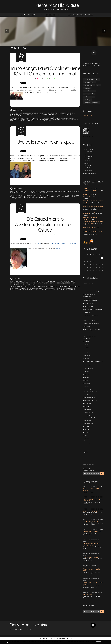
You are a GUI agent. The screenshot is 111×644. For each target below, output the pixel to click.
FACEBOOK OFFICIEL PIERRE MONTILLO (93, 504)
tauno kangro (20, 124)
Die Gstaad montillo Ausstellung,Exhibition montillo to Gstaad (45, 230)
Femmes (87, 343)
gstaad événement (54, 124)
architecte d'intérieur (18, 294)
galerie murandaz (27, 201)
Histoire (24, 120)
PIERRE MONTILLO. (28, 15)
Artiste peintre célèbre (92, 292)
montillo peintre (90, 91)
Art (86, 286)
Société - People (64, 120)
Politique (64, 288)
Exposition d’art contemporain (89, 339)
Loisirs (48, 288)
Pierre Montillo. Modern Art (92, 536)
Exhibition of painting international (48, 118)
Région (46, 120)
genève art (27, 126)
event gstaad (65, 124)
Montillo (87, 386)
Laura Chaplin (43, 98)
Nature (87, 389)
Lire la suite (87, 116)
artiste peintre (35, 202)
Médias (41, 120)
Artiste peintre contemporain (89, 296)
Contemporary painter (91, 316)
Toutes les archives (89, 175)
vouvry (17, 201)
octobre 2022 (88, 155)
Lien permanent (17, 116)
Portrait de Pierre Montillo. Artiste (92, 574)
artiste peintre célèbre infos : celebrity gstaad (43, 294)
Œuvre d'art (88, 448)
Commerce (87, 313)
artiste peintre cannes (59, 125)
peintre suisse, (90, 398)
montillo (45, 292)
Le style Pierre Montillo (91, 561)
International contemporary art (27, 198)
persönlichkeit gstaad (23, 292)
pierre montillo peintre (92, 79)
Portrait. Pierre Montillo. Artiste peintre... (91, 587)
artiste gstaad (66, 201)
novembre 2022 (88, 152)
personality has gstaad (32, 125)
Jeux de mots (89, 371)
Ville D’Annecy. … (88, 598)
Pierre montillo (90, 401)
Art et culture (89, 289)
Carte (86, 456)
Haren (94, 219)
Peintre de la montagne (92, 395)
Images (30, 120)
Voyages (87, 442)
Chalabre (86, 193)
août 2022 (87, 159)
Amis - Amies (23, 197)
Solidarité (88, 424)
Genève (18, 120)
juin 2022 (87, 162)
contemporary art (67, 294)
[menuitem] (28, 15)
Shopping (87, 418)
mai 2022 (87, 164)
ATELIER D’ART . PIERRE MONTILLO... (91, 494)
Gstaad (39, 249)
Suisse (72, 120)
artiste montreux (54, 201)
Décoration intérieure (92, 322)
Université (14, 121)
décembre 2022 (88, 150)
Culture (32, 118)
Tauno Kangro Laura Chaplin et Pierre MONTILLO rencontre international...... (45, 73)
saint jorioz (53, 120)
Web (86, 445)
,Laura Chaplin (73, 161)
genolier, (88, 354)
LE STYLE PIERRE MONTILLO (81, 15)
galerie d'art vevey (23, 202)
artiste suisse (24, 118)
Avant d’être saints (89, 227)
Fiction (87, 346)
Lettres (35, 120)
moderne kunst (62, 295)
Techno (87, 433)
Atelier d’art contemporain (93, 310)
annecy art (18, 126)
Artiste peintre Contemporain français (90, 300)
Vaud (20, 121)
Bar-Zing (93, 195)
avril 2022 (87, 166)
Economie (87, 328)
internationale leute (66, 292)
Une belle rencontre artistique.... (45, 147)
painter (21, 125)
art (98, 85)
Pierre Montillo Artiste (57, 5)
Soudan (85, 195)
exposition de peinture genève (41, 126)
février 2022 (88, 171)
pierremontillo (89, 85)
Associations (89, 307)
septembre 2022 (89, 157)
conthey (87, 100)
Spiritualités (89, 427)
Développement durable (92, 325)
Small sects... (88, 197)
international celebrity (38, 295)
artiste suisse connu (64, 202)
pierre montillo (27, 96)
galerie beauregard (41, 201)
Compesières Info (88, 229)
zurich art (39, 203)
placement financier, (91, 403)
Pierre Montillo (53, 161)
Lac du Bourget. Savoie (91, 525)
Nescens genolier (90, 392)
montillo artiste (89, 82)
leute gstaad (51, 295)
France (13, 120)
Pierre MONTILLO (15, 249)
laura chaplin (42, 124)
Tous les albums (88, 137)
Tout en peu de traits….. (52, 15)
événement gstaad (22, 295)
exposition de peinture (68, 118)
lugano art (48, 203)
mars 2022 (87, 169)
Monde (58, 288)
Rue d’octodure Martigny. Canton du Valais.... (91, 548)
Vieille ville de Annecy (90, 515)
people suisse (46, 125)
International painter (92, 368)
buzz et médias (36, 292)
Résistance (88, 412)
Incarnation (87, 199)
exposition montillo (28, 203)
